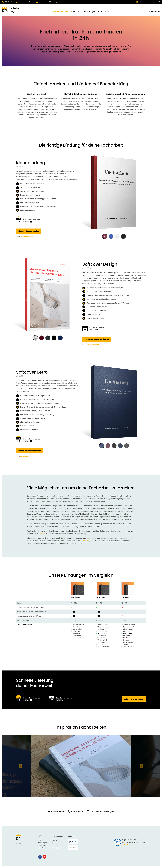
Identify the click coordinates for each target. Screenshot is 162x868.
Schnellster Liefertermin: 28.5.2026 (148, 2)
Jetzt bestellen (27, 237)
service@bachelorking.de (25, 2)
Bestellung (85, 541)
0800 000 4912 (78, 811)
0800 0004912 (8, 2)
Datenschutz (57, 845)
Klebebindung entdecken (29, 231)
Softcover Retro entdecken (30, 451)
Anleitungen (42, 843)
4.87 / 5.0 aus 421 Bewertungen (47, 2)
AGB (53, 843)
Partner (55, 840)
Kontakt (42, 534)
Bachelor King (19, 837)
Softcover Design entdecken (97, 339)
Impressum (56, 848)
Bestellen (154, 12)
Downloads (42, 845)
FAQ (40, 840)
